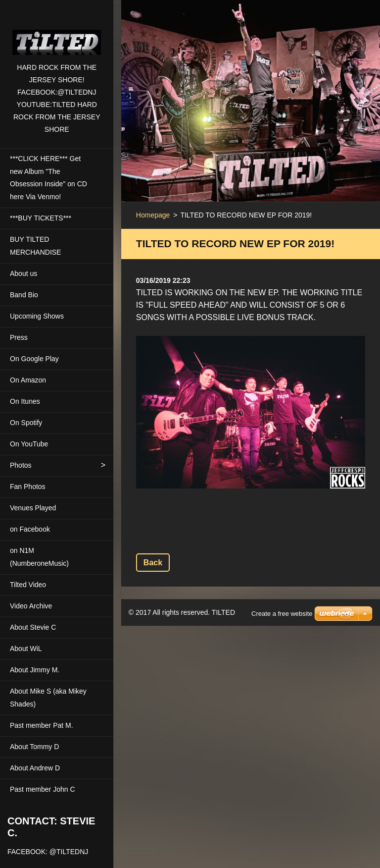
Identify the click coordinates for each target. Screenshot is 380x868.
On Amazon (28, 380)
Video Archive (31, 606)
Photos (21, 465)
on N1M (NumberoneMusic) (39, 557)
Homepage (153, 215)
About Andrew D (35, 768)
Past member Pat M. (42, 725)
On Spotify (26, 423)
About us (24, 273)
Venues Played (33, 508)
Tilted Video (28, 585)
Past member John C (43, 789)
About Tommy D (34, 747)
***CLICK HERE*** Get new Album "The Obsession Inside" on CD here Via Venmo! (48, 178)
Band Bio (24, 295)
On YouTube (29, 444)
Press (19, 337)
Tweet (209, 533)
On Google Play (34, 359)
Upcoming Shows (37, 316)
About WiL (26, 649)
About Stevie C (33, 627)
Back (153, 563)
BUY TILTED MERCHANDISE (35, 246)
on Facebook (30, 529)
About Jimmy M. (35, 670)
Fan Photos (28, 487)
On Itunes (25, 401)
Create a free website (282, 601)
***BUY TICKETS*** (41, 218)
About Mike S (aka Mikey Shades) (48, 698)
